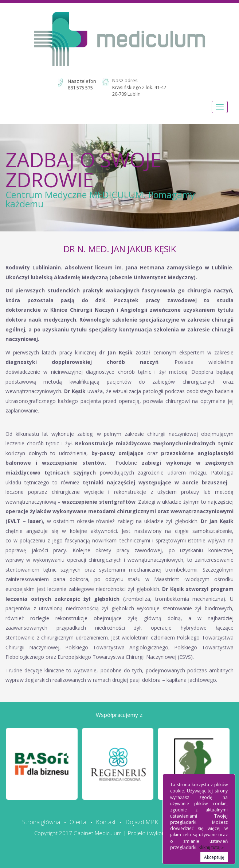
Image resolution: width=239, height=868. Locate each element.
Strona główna (41, 822)
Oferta (78, 822)
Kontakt (106, 822)
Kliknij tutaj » (211, 847)
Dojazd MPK (142, 822)
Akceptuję (214, 857)
